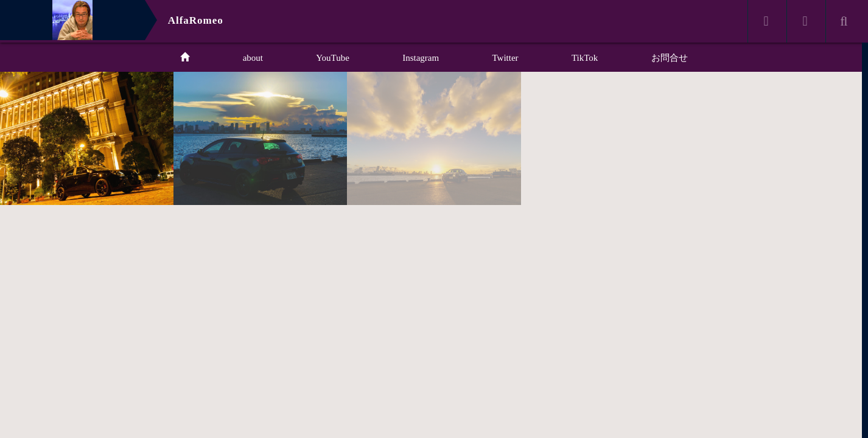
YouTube (333, 58)
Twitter (506, 58)
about (253, 58)
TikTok (585, 58)
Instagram (421, 58)
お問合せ (670, 58)
